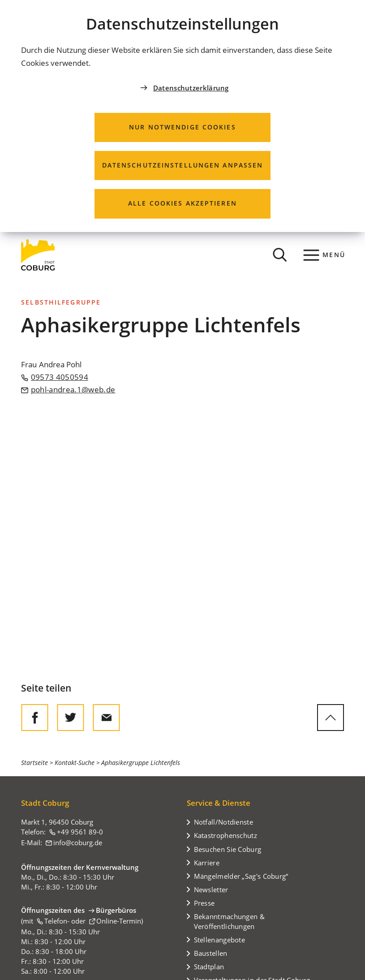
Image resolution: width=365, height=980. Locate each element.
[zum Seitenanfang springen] (331, 718)
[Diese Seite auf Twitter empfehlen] (70, 718)
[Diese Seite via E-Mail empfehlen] (106, 718)
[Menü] (324, 255)
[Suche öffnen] (280, 255)
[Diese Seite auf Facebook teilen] (34, 718)
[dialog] (182, 116)
